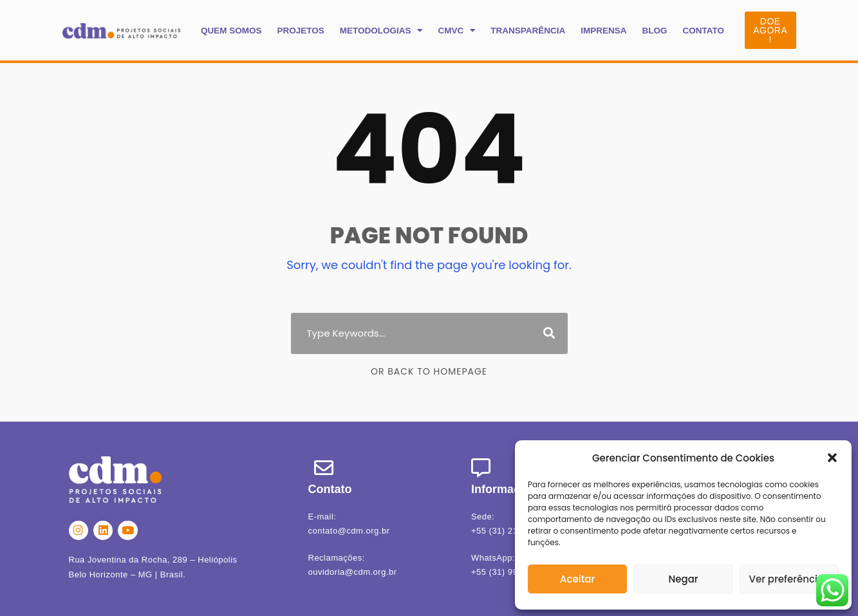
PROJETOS (300, 31)
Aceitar (577, 579)
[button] (832, 458)
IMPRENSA (603, 31)
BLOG (654, 31)
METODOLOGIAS (381, 31)
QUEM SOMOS (231, 31)
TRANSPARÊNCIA (528, 31)
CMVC (456, 31)
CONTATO (703, 31)
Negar (683, 579)
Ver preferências (789, 579)
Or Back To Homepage (429, 371)
